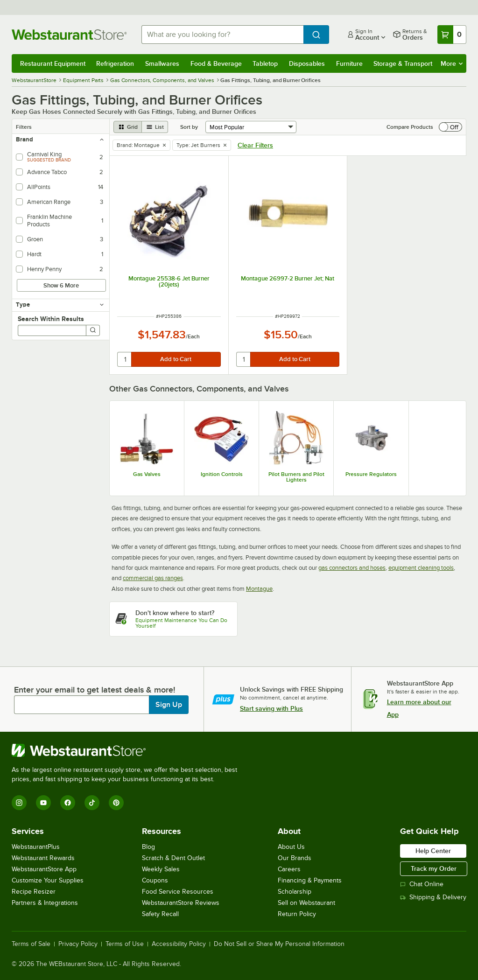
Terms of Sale (31, 944)
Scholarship (295, 892)
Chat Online (422, 884)
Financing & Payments (310, 880)
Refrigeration (115, 63)
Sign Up (169, 705)
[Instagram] (19, 803)
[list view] (155, 127)
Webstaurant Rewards (43, 858)
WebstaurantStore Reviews (181, 903)
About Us (291, 847)
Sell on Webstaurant (306, 903)
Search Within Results (51, 319)
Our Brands (295, 858)
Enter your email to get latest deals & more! (95, 690)
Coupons (155, 880)
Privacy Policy (78, 944)
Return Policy (297, 914)
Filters (24, 127)
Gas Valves (147, 474)
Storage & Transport (403, 63)
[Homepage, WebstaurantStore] (69, 35)
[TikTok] (92, 803)
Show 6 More (61, 285)
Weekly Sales (161, 869)
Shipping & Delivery (433, 897)
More (452, 63)
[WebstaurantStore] (128, 750)
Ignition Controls (222, 474)
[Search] (93, 330)
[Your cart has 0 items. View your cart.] (452, 35)
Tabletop (265, 63)
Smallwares (162, 63)
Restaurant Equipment (53, 63)
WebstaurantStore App (44, 869)
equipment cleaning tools (421, 568)
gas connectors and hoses (352, 568)
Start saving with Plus (271, 708)
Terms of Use (125, 944)
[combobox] (222, 35)
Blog (148, 847)
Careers (289, 869)
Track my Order (434, 868)
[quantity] (125, 359)
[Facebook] (68, 803)
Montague (259, 589)
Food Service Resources (178, 892)
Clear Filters (255, 145)
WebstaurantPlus (36, 847)
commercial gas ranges (153, 578)
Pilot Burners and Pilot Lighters (296, 477)
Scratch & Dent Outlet (173, 858)
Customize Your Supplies (48, 880)
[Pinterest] (116, 803)
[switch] (450, 127)
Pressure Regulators (371, 474)
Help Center (433, 851)
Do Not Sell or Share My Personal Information (279, 944)
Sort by (189, 127)
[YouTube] (43, 803)
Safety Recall (160, 914)
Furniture (349, 63)
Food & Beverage (216, 63)
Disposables (307, 63)
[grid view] (128, 127)
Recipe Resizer (34, 892)
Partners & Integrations (45, 903)
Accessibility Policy (179, 944)
